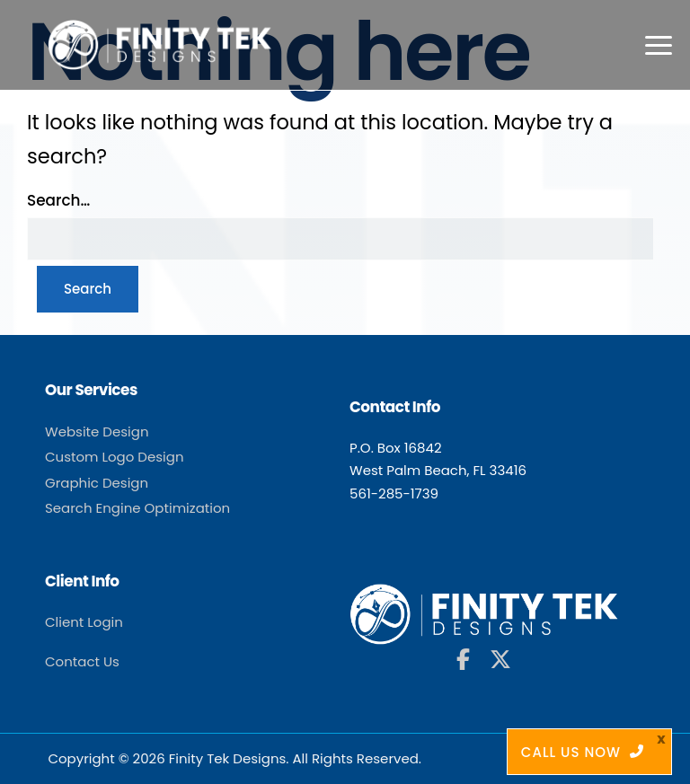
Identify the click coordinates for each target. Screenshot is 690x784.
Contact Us (82, 661)
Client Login (84, 622)
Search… (58, 200)
